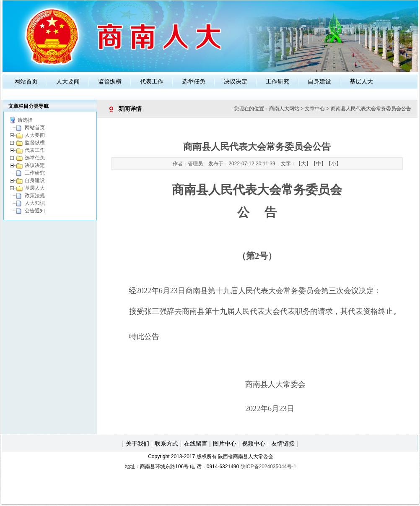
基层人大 (361, 81)
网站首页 (26, 81)
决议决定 (236, 81)
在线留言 (196, 443)
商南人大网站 (284, 109)
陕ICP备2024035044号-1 (268, 467)
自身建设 (319, 81)
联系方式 (166, 443)
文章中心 (315, 109)
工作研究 (277, 81)
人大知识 (35, 203)
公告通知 (35, 211)
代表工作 (152, 81)
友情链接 (283, 443)
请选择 (25, 120)
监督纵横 (110, 81)
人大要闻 (68, 81)
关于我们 (137, 443)
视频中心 (254, 443)
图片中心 (225, 443)
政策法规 (35, 196)
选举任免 (194, 81)
